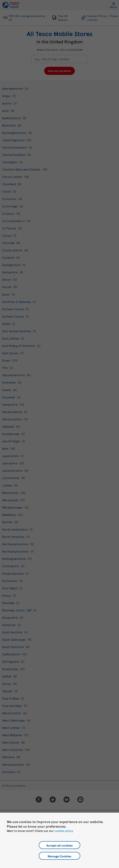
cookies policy (64, 831)
